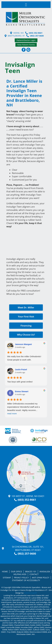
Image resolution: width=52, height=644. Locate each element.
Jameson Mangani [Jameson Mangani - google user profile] (23, 344)
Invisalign (45, 572)
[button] (26, 5)
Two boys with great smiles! (20, 382)
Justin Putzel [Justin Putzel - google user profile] (21, 370)
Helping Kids (20, 574)
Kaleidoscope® (31, 593)
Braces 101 (31, 572)
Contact (34, 574)
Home (5, 572)
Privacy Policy (21, 578)
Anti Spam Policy (41, 578)
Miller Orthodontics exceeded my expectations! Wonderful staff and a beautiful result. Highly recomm (26, 409)
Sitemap (7, 578)
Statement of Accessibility (26, 580)
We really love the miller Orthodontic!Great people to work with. (24, 358)
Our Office (17, 572)
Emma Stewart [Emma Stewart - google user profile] (22, 391)
